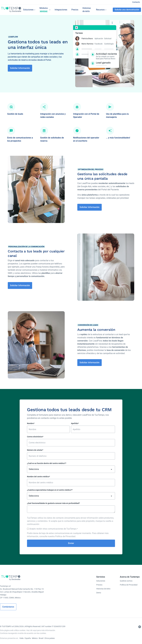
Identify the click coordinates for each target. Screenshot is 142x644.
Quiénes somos (126, 581)
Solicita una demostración (127, 10)
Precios (99, 585)
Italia (22, 638)
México (35, 638)
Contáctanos (8, 607)
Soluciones (101, 581)
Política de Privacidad (65, 536)
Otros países (50, 638)
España (28, 638)
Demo (99, 593)
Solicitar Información (20, 68)
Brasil (41, 638)
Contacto (136, 2)
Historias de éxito (103, 589)
